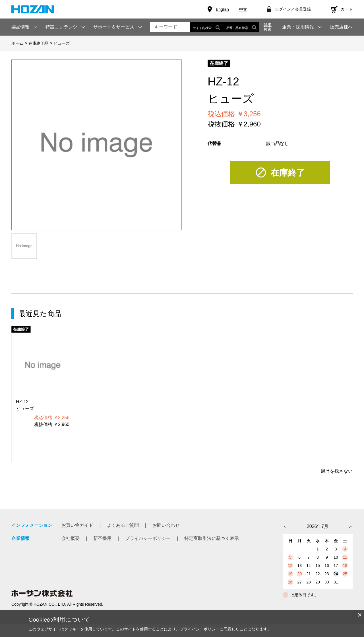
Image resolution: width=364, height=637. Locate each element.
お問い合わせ (166, 525)
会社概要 (71, 538)
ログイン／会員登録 (293, 9)
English (222, 9)
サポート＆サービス (114, 27)
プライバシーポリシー (148, 538)
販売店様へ (341, 27)
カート (347, 9)
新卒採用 (102, 538)
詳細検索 (268, 27)
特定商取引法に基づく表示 (212, 538)
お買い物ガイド (77, 525)
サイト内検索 (206, 27)
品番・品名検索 (241, 27)
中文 (243, 9)
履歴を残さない (337, 471)
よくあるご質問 (123, 525)
